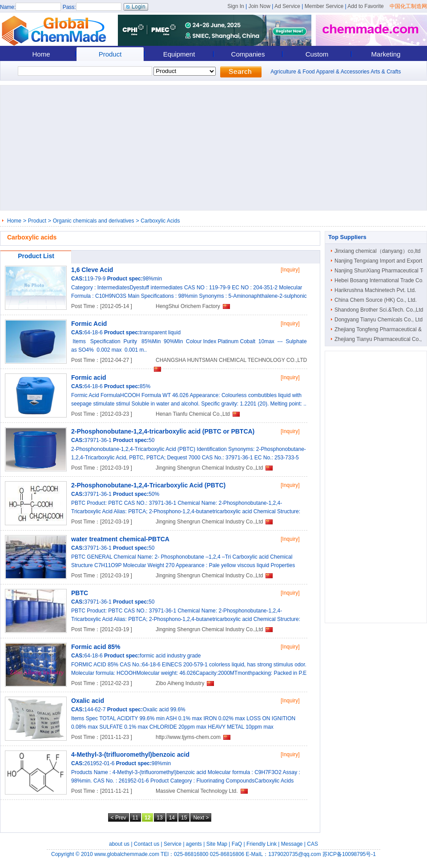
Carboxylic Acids (160, 221)
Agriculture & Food (292, 72)
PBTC (80, 593)
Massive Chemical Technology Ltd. (197, 791)
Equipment (179, 54)
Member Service (324, 6)
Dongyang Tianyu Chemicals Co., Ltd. (379, 320)
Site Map (217, 844)
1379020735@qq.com (294, 854)
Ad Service (287, 6)
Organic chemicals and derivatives (94, 221)
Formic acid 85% (96, 647)
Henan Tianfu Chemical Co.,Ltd (193, 414)
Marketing (386, 54)
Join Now (259, 6)
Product (110, 54)
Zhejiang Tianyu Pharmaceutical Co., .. (380, 339)
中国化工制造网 (408, 6)
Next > (201, 818)
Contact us (147, 844)
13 (159, 818)
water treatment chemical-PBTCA (120, 539)
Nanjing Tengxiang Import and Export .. (381, 261)
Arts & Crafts (386, 72)
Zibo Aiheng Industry (180, 683)
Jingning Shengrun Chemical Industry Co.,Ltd (209, 468)
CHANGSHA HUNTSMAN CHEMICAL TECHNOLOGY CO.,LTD (231, 360)
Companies (248, 54)
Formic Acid (89, 324)
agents (194, 844)
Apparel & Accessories (342, 72)
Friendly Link (262, 844)
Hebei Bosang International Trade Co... (381, 280)
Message (292, 844)
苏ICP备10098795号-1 (349, 854)
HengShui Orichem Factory (188, 306)
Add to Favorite (365, 6)
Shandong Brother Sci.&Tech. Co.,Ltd (379, 310)
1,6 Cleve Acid (92, 270)
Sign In (236, 6)
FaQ (237, 844)
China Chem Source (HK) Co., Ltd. (376, 300)
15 (184, 818)
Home (41, 54)
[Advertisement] (213, 148)
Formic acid (89, 377)
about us (119, 844)
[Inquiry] (290, 270)
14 (172, 818)
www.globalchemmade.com (127, 854)
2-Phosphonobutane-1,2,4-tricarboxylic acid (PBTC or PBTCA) (163, 431)
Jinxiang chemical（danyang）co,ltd (377, 251)
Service (173, 844)
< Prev (119, 818)
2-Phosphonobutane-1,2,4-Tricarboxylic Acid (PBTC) (148, 485)
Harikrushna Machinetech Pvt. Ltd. (375, 290)
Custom (317, 54)
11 (135, 818)
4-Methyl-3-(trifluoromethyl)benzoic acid (130, 754)
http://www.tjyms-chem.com (188, 737)
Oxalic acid (88, 701)
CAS (312, 844)
